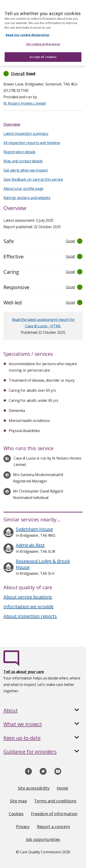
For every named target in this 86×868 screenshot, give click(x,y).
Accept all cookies (43, 54)
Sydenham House (34, 529)
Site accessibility (34, 788)
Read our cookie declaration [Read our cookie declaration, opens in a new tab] (28, 32)
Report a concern (53, 827)
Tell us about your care (24, 672)
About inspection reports (30, 616)
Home (62, 788)
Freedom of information (54, 814)
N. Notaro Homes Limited (25, 103)
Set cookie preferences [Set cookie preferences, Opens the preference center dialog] (43, 41)
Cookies (16, 814)
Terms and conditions (55, 801)
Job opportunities (43, 839)
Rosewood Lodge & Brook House (43, 564)
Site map (18, 801)
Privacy (23, 827)
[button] (43, 74)
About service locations (28, 597)
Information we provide (28, 607)
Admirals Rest (30, 545)
